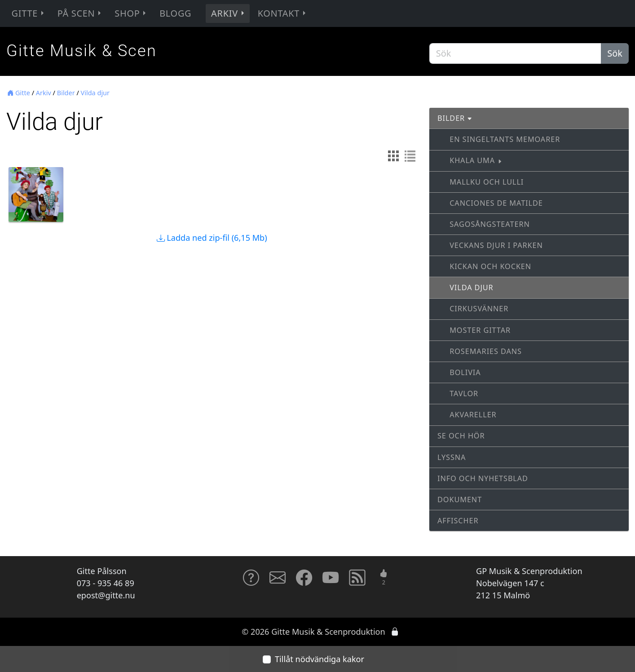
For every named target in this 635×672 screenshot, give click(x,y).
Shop (131, 13)
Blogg (175, 13)
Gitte (29, 13)
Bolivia (465, 372)
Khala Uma (476, 160)
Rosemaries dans (486, 351)
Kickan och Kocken (490, 266)
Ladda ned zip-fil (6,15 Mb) (212, 238)
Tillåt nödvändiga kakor (320, 659)
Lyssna (452, 457)
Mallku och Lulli (487, 182)
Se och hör (461, 436)
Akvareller (473, 415)
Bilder (66, 93)
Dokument (460, 500)
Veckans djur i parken (496, 245)
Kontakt (283, 13)
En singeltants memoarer (505, 139)
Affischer (458, 521)
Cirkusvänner (479, 309)
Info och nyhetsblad (483, 478)
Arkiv (229, 13)
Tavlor (464, 393)
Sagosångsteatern (490, 224)
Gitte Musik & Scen (82, 51)
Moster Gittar (480, 330)
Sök (615, 53)
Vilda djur (95, 93)
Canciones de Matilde (496, 203)
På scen (80, 13)
